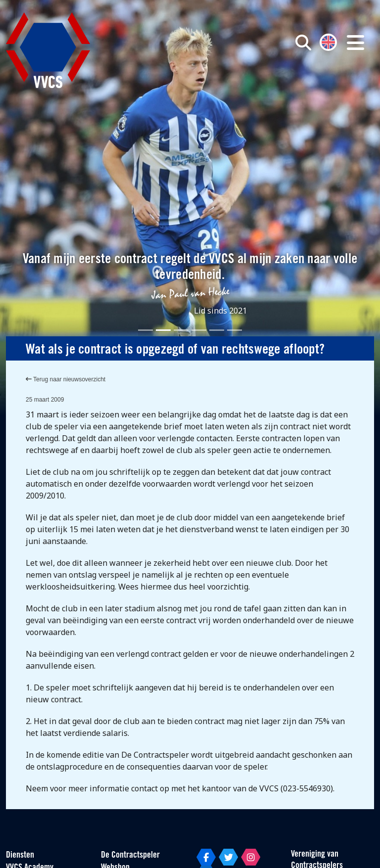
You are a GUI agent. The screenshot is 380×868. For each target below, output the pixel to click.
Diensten (20, 855)
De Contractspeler (130, 855)
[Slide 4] (199, 330)
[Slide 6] (235, 330)
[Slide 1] (145, 330)
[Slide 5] (217, 330)
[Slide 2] (163, 330)
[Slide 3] (181, 330)
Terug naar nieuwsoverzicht (66, 379)
